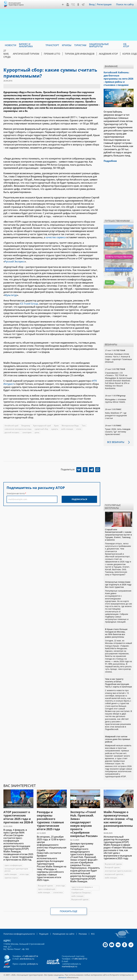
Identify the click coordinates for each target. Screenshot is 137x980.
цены (37, 432)
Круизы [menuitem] (67, 45)
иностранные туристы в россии (118, 871)
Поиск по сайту (125, 4)
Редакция (44, 934)
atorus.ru (62, 977)
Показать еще (69, 911)
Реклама (83, 934)
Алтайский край (11, 426)
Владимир (26, 426)
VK (73, 5)
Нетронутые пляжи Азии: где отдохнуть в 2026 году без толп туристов (118, 584)
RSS (93, 934)
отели (79, 429)
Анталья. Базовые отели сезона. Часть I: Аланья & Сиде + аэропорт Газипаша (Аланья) (118, 358)
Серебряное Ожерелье (81, 893)
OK (78, 5)
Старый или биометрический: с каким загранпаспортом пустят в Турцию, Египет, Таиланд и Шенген (118, 535)
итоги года (24, 874)
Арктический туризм (26, 54)
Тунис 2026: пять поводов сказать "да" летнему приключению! (118, 432)
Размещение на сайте (64, 934)
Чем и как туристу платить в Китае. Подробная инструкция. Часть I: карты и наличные (118, 683)
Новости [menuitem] (10, 45)
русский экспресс (12, 432)
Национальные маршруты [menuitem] (99, 45)
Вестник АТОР (113, 244)
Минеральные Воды (70, 426)
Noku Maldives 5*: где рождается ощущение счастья (116, 415)
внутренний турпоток (114, 874)
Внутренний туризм (80, 899)
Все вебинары (116, 442)
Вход (92, 4)
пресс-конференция (13, 865)
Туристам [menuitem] (80, 45)
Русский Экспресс (15, 262)
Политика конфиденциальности (19, 934)
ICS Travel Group (29, 304)
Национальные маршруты (119, 270)
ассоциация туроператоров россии (16, 870)
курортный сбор (41, 429)
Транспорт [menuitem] (52, 45)
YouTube (68, 5)
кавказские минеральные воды (18, 429)
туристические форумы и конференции (82, 888)
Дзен (63, 5)
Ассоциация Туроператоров (16, 4)
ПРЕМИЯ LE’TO (52, 54)
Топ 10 (109, 282)
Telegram (83, 5)
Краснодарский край (42, 426)
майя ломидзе (67, 429)
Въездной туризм (45, 886)
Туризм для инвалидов (80, 54)
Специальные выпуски (118, 231)
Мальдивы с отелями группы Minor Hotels (116, 401)
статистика (58, 892)
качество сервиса (56, 237)
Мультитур (11, 295)
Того (84, 426)
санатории (27, 432)
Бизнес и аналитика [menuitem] (26, 45)
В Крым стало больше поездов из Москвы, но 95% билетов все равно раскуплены (116, 633)
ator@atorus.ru (27, 959)
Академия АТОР (108, 54)
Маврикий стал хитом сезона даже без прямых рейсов (118, 739)
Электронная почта (16, 493)
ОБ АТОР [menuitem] (126, 45)
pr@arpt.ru (33, 964)
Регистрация (104, 4)
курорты (55, 429)
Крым (56, 426)
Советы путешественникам (119, 257)
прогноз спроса (11, 878)
